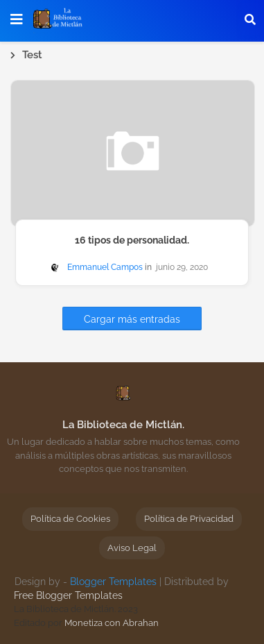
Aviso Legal (132, 548)
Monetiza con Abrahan (112, 623)
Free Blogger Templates (68, 595)
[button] (250, 19)
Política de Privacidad (189, 519)
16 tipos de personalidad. (132, 240)
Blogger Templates (113, 582)
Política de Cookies (70, 519)
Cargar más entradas (132, 319)
